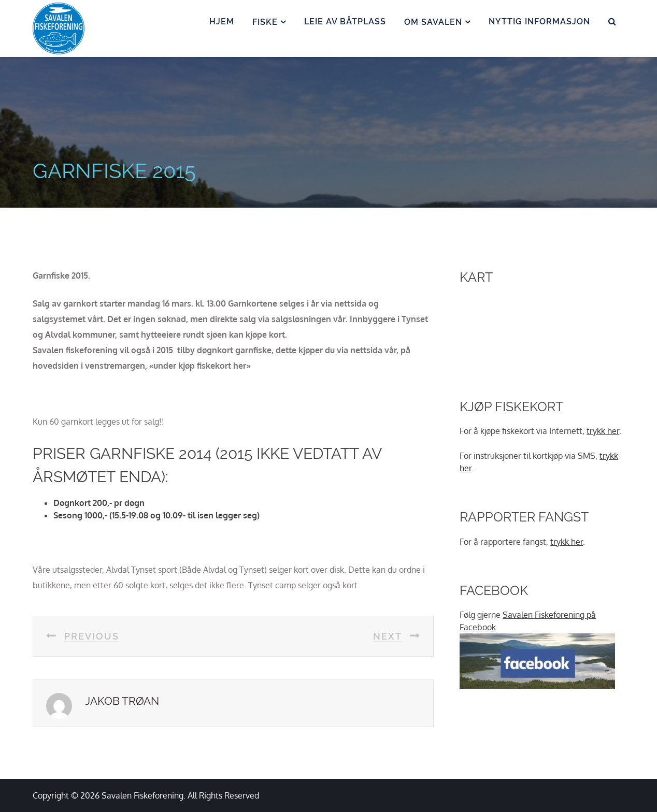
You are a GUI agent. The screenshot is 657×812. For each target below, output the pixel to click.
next (388, 636)
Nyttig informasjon (539, 21)
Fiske (265, 22)
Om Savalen (433, 22)
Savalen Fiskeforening (142, 795)
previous (92, 636)
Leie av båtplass (345, 21)
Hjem (222, 21)
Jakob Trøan (122, 701)
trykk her (603, 431)
